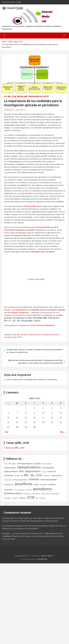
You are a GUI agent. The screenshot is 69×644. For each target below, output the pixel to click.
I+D (5, 97)
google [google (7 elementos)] (17, 476)
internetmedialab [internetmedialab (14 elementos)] (49, 480)
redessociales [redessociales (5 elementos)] (45, 494)
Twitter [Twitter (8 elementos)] (15, 498)
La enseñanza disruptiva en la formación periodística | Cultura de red (31, 526)
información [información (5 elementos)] (46, 476)
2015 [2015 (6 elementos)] (6, 464)
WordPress (43, 559)
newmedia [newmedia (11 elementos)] (8, 490)
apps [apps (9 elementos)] (14, 464)
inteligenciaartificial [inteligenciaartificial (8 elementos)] (20, 480)
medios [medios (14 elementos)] (52, 484)
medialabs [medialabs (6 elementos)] (43, 485)
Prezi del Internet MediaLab (43, 325)
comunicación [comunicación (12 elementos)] (48, 468)
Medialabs (22, 97)
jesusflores (25, 335)
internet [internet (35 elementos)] (34, 479)
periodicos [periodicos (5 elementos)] (29, 490)
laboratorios (35, 335)
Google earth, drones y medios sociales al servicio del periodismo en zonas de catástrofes (35, 351)
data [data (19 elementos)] (21, 471)
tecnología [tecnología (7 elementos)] (55, 494)
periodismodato (10, 337)
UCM (20, 337)
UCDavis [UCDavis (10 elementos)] (22, 498)
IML (18, 335)
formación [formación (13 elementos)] (9, 475)
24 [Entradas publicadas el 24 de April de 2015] (43, 422)
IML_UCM (12, 97)
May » (63, 432)
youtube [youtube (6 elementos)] (42, 498)
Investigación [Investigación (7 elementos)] (9, 485)
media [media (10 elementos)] (36, 484)
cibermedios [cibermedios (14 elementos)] (10, 468)
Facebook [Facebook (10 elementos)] (51, 472)
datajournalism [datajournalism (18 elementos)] (33, 471)
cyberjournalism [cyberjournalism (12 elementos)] (11, 471)
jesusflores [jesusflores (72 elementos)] (24, 484)
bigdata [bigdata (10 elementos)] (37, 464)
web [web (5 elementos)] (37, 498)
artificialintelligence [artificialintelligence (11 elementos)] (25, 464)
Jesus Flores (21, 110)
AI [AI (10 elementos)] (10, 464)
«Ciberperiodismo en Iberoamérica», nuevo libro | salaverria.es (28, 518)
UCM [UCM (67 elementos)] (31, 497)
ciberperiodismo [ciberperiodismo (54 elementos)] (29, 467)
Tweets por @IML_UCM (14, 448)
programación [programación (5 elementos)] (36, 494)
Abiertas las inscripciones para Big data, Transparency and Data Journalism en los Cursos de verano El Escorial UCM (35, 362)
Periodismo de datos (39, 97)
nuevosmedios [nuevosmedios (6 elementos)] (19, 490)
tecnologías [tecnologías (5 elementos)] (7, 498)
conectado (28, 380)
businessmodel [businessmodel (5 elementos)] (46, 464)
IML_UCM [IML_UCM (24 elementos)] (36, 475)
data (14, 335)
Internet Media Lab (32, 206)
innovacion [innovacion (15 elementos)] (57, 475)
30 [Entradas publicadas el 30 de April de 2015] (34, 427)
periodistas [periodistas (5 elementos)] (27, 494)
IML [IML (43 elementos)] (26, 475)
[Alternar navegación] (5, 36)
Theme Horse (47, 556)
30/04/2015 (9, 110)
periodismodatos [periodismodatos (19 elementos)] (13, 493)
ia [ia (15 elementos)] (22, 475)
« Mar (6, 432)
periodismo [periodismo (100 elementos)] (42, 489)
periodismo (55, 335)
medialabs (45, 335)
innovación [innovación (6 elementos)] (8, 480)
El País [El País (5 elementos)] (44, 472)
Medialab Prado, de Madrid (43, 252)
